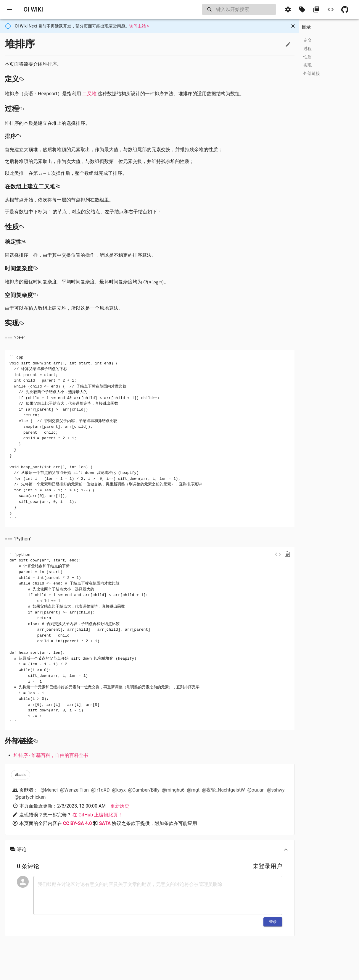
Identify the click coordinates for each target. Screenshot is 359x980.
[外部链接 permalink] (36, 741)
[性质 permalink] (21, 227)
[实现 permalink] (21, 323)
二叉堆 (89, 94)
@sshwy (276, 790)
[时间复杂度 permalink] (35, 269)
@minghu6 (173, 790)
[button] (288, 9)
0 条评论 (28, 866)
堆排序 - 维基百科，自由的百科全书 (51, 755)
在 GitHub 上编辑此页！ (98, 815)
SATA (105, 823)
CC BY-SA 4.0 (78, 823)
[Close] (293, 26)
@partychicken (30, 797)
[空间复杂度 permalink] (35, 295)
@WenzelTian (74, 790)
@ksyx (119, 790)
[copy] (287, 554)
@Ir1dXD (100, 790)
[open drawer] (9, 9)
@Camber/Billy (144, 790)
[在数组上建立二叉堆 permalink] (58, 187)
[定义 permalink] (21, 79)
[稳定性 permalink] (24, 242)
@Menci (49, 790)
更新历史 (120, 806)
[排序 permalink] (18, 136)
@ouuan (256, 790)
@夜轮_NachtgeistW (223, 790)
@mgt (193, 790)
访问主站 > (139, 26)
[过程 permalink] (21, 109)
